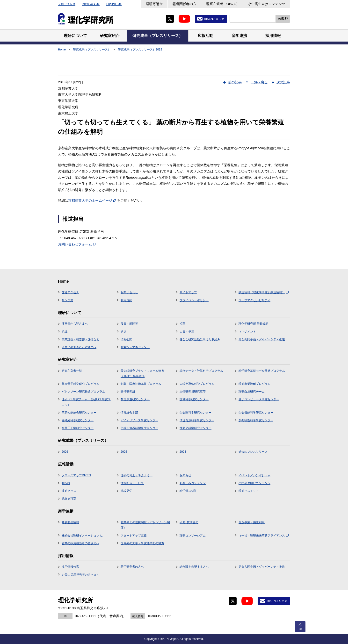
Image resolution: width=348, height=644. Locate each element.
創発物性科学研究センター (256, 420)
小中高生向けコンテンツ (267, 4)
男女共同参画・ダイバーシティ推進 (262, 339)
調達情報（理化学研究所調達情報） (264, 292)
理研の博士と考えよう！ (137, 475)
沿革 (182, 324)
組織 (65, 332)
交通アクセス (67, 4)
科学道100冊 (188, 491)
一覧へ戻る (259, 82)
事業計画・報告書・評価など (80, 339)
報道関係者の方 (184, 4)
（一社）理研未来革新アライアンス (264, 536)
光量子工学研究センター (78, 428)
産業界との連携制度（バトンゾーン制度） (145, 525)
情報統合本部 (129, 413)
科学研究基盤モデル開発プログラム (262, 371)
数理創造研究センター (135, 399)
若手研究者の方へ (132, 567)
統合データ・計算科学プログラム (201, 371)
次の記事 (283, 82)
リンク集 (67, 300)
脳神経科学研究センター (78, 420)
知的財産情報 (70, 522)
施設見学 (126, 491)
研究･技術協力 (189, 522)
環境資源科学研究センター (197, 420)
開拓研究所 (128, 392)
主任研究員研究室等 (193, 392)
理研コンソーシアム (193, 536)
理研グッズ (69, 491)
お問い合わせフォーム (77, 244)
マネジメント (247, 332)
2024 (183, 452)
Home (62, 50)
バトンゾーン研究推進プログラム (83, 392)
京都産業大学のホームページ (92, 200)
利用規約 (126, 300)
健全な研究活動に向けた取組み (200, 339)
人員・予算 (187, 332)
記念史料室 (69, 499)
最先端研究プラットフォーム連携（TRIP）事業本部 (142, 373)
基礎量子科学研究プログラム (80, 384)
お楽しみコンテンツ (193, 483)
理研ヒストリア (249, 491)
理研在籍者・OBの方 (222, 4)
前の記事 (235, 82)
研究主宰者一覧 (72, 371)
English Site (114, 4)
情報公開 (126, 339)
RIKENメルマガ (214, 19)
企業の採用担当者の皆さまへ (80, 543)
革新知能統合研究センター (79, 413)
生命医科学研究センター (196, 413)
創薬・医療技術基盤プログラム (141, 384)
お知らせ (185, 475)
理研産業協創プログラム (254, 384)
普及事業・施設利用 (252, 522)
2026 (65, 452)
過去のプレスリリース (253, 452)
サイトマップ (188, 292)
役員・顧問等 (129, 324)
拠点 (123, 332)
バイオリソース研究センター (139, 420)
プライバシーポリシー (194, 300)
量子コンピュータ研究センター (259, 399)
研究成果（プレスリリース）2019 (140, 50)
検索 (281, 19)
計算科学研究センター (194, 399)
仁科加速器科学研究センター (139, 428)
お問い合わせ (91, 4)
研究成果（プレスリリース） (92, 50)
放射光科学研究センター (196, 428)
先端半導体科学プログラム (197, 384)
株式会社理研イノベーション (82, 536)
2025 (124, 452)
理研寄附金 (154, 4)
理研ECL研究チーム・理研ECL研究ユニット (86, 402)
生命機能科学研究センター (256, 413)
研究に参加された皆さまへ (79, 347)
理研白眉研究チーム (252, 392)
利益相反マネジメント (135, 347)
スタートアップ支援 (134, 536)
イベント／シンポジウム (254, 475)
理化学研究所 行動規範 (253, 324)
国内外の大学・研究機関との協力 (142, 543)
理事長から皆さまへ (75, 324)
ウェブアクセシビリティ (254, 300)
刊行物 (66, 483)
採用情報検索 (70, 567)
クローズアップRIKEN (76, 475)
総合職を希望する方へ (194, 567)
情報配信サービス (132, 483)
